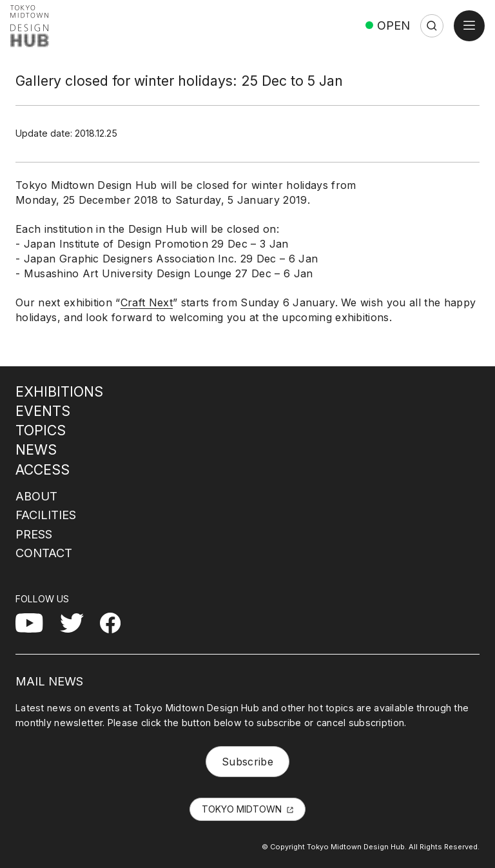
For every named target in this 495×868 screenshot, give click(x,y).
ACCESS (43, 469)
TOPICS (41, 430)
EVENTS (43, 411)
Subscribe (247, 762)
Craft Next (147, 302)
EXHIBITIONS (59, 391)
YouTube (37, 620)
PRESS (34, 534)
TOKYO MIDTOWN (242, 809)
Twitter (77, 620)
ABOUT (36, 496)
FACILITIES (46, 515)
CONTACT (44, 553)
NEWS (36, 449)
